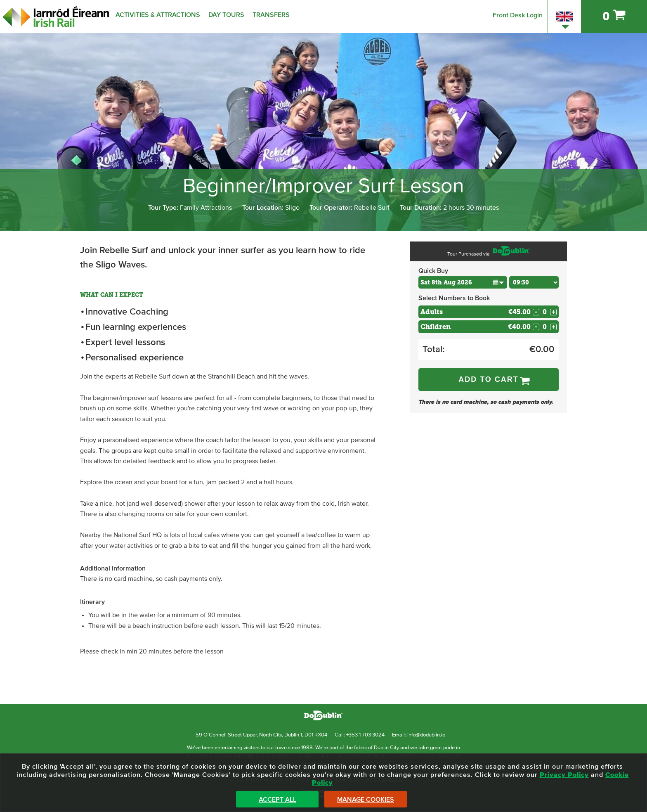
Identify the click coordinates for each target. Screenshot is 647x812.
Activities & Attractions (158, 15)
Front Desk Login (518, 15)
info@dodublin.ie (426, 735)
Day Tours (226, 15)
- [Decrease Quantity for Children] (536, 327)
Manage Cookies (366, 800)
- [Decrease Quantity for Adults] (536, 312)
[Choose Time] (534, 282)
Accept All (277, 800)
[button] (498, 282)
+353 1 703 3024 (365, 735)
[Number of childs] (545, 327)
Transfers (271, 15)
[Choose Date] (463, 282)
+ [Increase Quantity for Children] (554, 327)
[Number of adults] (545, 312)
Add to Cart (489, 379)
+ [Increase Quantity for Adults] (554, 312)
